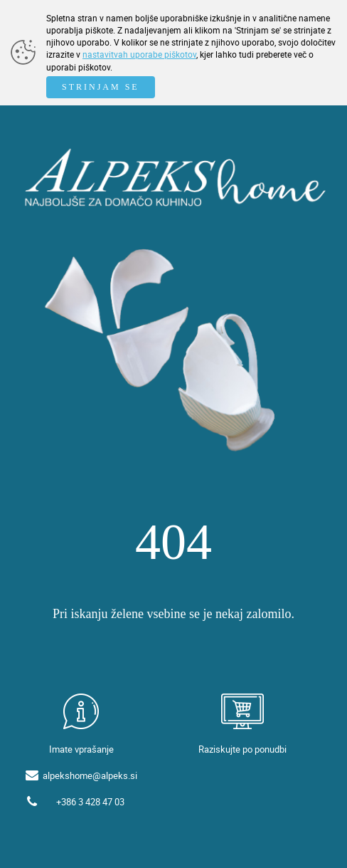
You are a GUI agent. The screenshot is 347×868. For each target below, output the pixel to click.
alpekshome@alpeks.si (90, 775)
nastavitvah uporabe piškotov (139, 54)
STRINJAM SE (101, 87)
